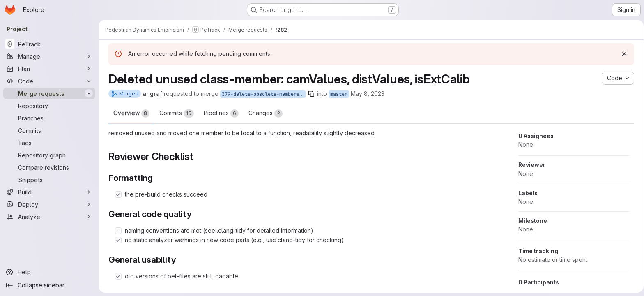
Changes (264, 113)
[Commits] (49, 130)
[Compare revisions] (49, 167)
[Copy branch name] (310, 94)
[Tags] (49, 143)
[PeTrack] (49, 44)
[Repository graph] (49, 155)
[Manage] (49, 56)
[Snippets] (49, 180)
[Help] (49, 272)
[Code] (49, 81)
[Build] (49, 192)
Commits (175, 113)
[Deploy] (49, 204)
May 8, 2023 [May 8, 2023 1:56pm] (366, 94)
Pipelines (220, 113)
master (337, 94)
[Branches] (49, 118)
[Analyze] (49, 217)
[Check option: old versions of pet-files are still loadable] (117, 276)
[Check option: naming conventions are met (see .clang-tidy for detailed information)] (117, 231)
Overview (130, 113)
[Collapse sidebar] (49, 285)
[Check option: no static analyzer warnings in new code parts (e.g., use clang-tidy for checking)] (117, 240)
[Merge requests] (49, 93)
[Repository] (49, 106)
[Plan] (49, 69)
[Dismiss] (623, 54)
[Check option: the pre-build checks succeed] (117, 194)
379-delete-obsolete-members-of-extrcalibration (262, 94)
